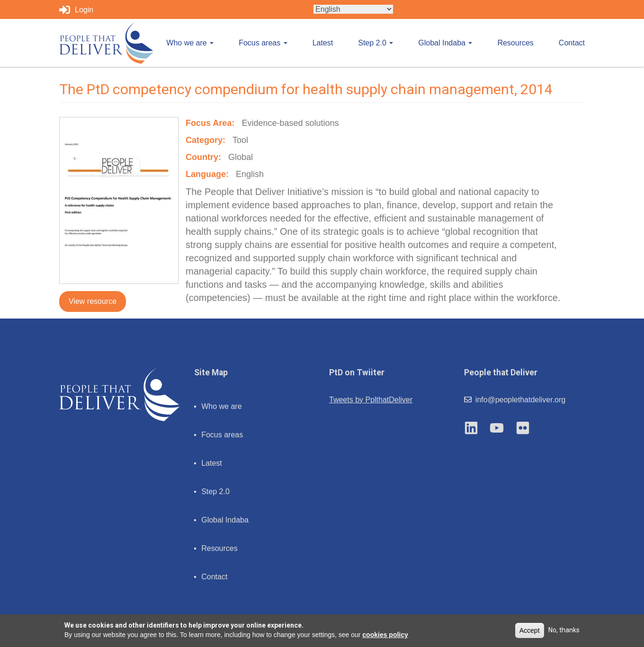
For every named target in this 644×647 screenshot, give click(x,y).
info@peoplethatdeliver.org (515, 400)
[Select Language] (353, 9)
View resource (93, 301)
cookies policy (385, 635)
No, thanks (564, 630)
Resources (515, 43)
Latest (323, 43)
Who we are (190, 43)
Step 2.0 (376, 43)
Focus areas (263, 43)
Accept (530, 630)
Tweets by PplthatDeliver (371, 400)
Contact (572, 43)
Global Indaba (445, 43)
